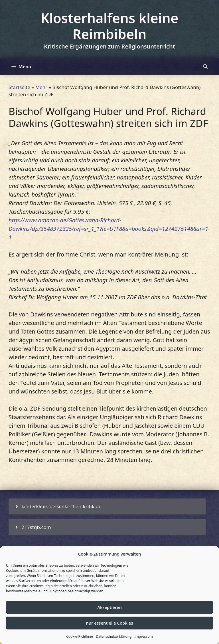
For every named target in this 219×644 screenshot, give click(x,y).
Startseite (19, 87)
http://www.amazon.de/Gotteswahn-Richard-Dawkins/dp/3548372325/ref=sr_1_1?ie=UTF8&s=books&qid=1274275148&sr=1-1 (109, 229)
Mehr (41, 87)
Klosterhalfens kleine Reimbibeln (109, 26)
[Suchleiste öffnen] (205, 66)
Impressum (143, 636)
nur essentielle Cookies (109, 623)
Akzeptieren (109, 607)
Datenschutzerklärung (114, 636)
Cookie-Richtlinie (80, 636)
